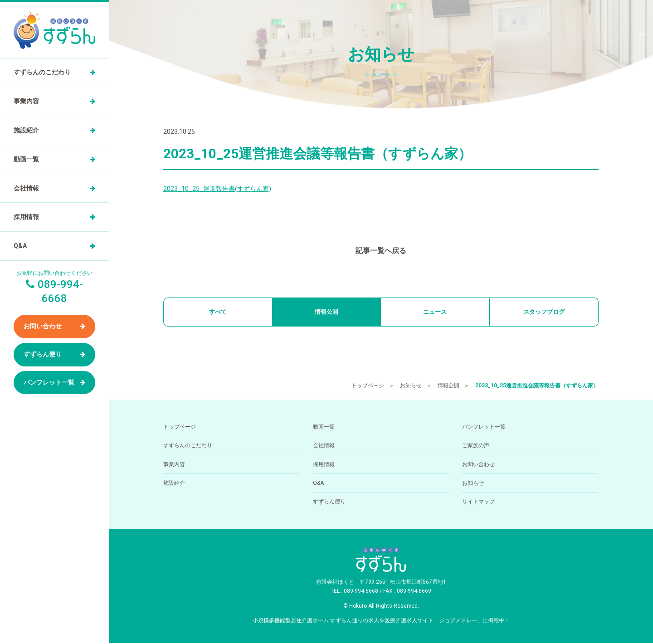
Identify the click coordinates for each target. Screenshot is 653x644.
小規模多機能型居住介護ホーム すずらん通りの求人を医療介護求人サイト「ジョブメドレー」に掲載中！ (381, 621)
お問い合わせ (43, 326)
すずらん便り (43, 354)
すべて (218, 312)
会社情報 (26, 188)
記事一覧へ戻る (381, 251)
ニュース (435, 312)
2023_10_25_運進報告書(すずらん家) (217, 189)
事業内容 (26, 101)
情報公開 (326, 312)
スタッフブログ (544, 312)
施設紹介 (26, 130)
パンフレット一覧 (49, 382)
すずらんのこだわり (42, 72)
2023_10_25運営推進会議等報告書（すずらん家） (537, 386)
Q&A (20, 246)
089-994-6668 (361, 592)
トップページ (368, 386)
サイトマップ (478, 503)
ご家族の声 (476, 446)
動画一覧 (26, 159)
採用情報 (26, 217)
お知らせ (411, 386)
